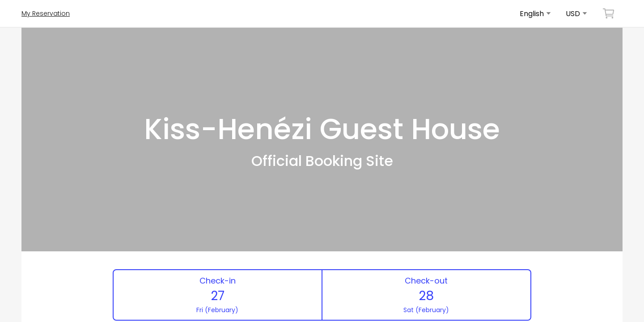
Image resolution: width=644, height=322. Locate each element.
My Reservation (46, 13)
